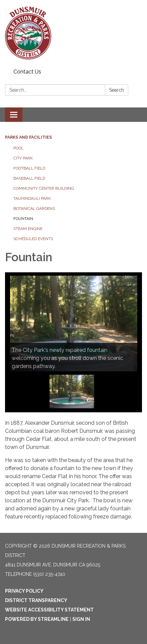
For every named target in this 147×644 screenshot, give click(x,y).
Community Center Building (44, 188)
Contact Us (27, 72)
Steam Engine (28, 229)
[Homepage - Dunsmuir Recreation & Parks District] (73, 33)
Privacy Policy (24, 591)
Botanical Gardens (34, 209)
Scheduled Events (33, 239)
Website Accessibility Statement (49, 610)
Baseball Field (29, 178)
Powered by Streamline (37, 619)
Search (117, 90)
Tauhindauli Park (32, 198)
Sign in (81, 619)
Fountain (23, 219)
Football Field (29, 168)
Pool (18, 148)
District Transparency (36, 600)
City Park (23, 158)
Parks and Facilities (28, 137)
